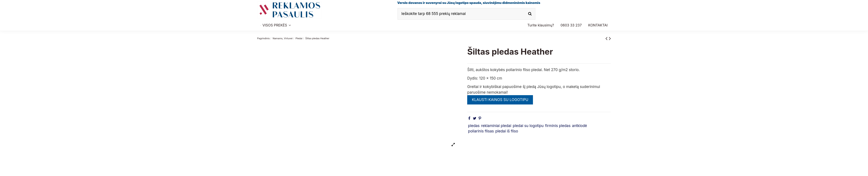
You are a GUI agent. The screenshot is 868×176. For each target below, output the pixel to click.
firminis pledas (558, 126)
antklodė (579, 126)
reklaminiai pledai (496, 126)
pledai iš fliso (507, 131)
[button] (571, 25)
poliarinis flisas (481, 131)
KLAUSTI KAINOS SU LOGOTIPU (500, 100)
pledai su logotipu (528, 126)
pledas (474, 126)
